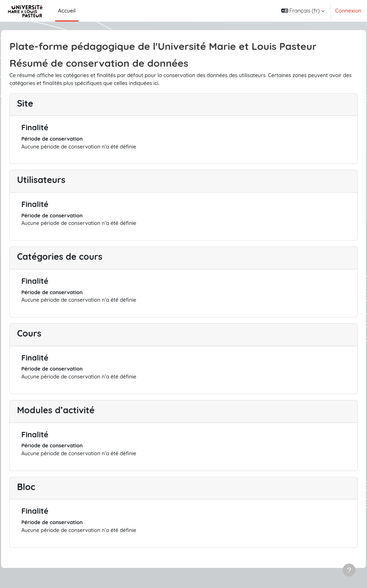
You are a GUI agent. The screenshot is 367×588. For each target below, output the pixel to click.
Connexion (348, 11)
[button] (303, 11)
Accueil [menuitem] (67, 11)
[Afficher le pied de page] (349, 570)
